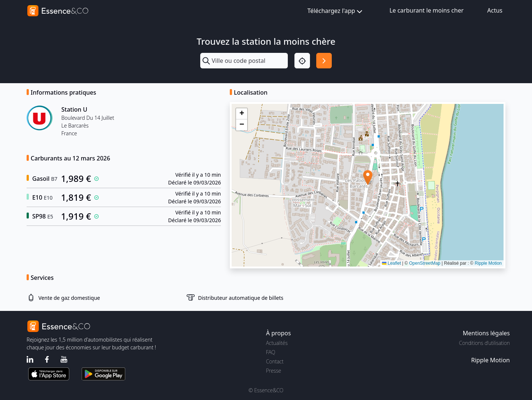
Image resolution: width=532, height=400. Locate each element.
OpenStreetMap (425, 263)
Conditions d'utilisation (484, 343)
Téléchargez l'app (336, 11)
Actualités (277, 343)
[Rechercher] (324, 61)
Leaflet (391, 263)
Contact (275, 361)
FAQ (271, 352)
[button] (368, 178)
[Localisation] (302, 61)
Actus (495, 10)
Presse (274, 371)
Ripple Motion (488, 263)
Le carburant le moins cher (427, 10)
